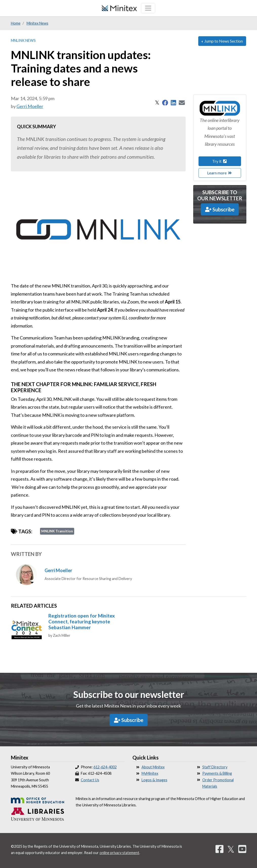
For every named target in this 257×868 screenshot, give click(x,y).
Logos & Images (154, 780)
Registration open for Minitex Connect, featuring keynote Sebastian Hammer (82, 621)
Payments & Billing (217, 773)
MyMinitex (150, 773)
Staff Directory (215, 767)
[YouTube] (242, 849)
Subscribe (220, 209)
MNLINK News (23, 40)
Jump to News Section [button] (223, 41)
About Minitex (153, 767)
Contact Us (90, 780)
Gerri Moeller (30, 106)
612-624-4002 (105, 767)
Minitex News (37, 23)
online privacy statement (119, 853)
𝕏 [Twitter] (231, 849)
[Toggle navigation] (148, 8)
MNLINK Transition (57, 531)
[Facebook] (220, 849)
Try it (220, 161)
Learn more (220, 173)
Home (16, 23)
